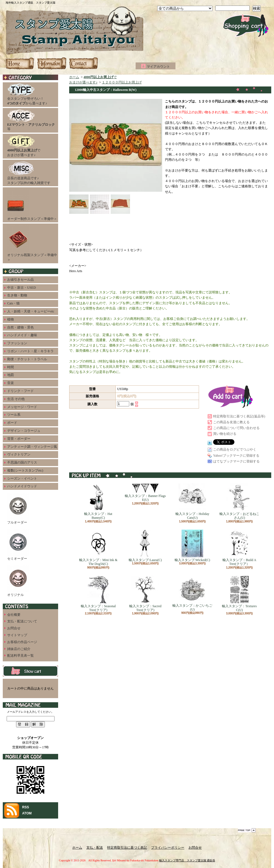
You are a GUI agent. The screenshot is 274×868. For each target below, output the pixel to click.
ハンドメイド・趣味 (22, 335)
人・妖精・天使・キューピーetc (31, 311)
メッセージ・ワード (22, 407)
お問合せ (83, 63)
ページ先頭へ (247, 830)
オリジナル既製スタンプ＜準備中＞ (32, 243)
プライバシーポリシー (168, 848)
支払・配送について (52, 63)
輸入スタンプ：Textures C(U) (239, 594)
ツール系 (14, 415)
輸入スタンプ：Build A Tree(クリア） (239, 548)
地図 (11, 375)
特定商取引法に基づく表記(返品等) (239, 416)
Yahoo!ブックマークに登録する (236, 456)
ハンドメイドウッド (22, 486)
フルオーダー (18, 508)
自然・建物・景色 (20, 327)
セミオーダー (18, 544)
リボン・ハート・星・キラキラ (30, 351)
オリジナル (18, 581)
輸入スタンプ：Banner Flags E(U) (145, 493)
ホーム (20, 63)
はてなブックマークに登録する (236, 461)
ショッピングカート (246, 26)
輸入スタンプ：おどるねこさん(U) (239, 502)
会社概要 (14, 615)
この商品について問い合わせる (236, 428)
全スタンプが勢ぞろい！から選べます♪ (27, 94)
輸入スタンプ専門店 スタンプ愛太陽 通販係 (187, 860)
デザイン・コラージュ (24, 431)
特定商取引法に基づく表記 (127, 848)
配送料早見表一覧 (20, 656)
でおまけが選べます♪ (24, 146)
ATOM (27, 813)
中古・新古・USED (21, 288)
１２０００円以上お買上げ (122, 82)
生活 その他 (16, 399)
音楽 (11, 383)
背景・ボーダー (19, 439)
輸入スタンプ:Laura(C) (145, 546)
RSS (26, 807)
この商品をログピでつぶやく (235, 449)
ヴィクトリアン (19, 454)
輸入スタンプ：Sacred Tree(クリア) (145, 594)
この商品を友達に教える (231, 422)
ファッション (17, 343)
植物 (11, 319)
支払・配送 (95, 848)
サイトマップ (17, 635)
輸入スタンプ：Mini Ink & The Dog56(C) (98, 548)
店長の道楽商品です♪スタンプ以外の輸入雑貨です (29, 173)
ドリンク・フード (20, 391)
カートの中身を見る (30, 671)
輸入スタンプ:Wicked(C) (192, 546)
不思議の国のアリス (22, 462)
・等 (31, 120)
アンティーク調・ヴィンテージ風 (32, 447)
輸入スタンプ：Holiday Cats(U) (192, 502)
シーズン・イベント (22, 478)
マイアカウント (158, 67)
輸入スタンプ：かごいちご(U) (192, 594)
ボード (12, 423)
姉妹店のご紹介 (19, 649)
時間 (11, 367)
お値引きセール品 (20, 280)
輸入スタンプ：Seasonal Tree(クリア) (98, 594)
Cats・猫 (13, 303)
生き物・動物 (17, 295)
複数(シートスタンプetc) (25, 470)
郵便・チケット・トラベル (27, 359)
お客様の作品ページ (22, 642)
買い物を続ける (225, 434)
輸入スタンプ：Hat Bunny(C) (98, 502)
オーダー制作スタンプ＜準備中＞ (32, 205)
